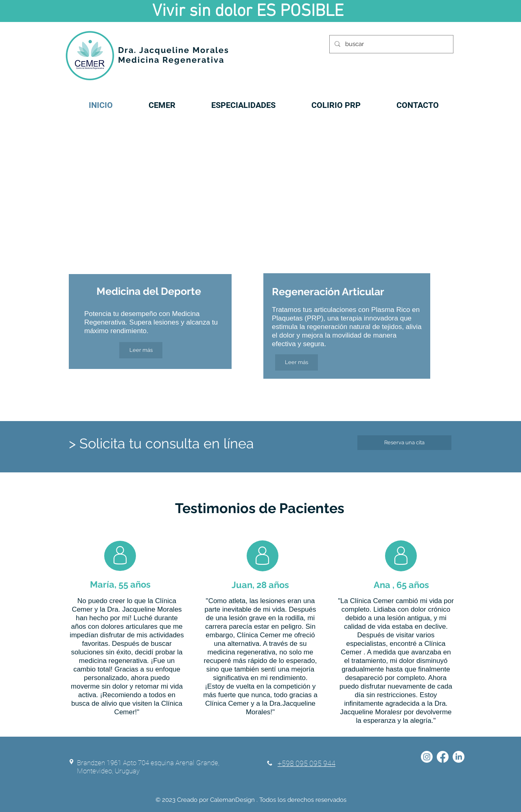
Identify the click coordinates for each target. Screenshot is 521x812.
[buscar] (391, 44)
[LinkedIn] (459, 757)
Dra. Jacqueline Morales (174, 50)
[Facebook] (443, 757)
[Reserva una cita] (404, 443)
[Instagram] (427, 757)
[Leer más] (141, 350)
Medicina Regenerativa (171, 60)
